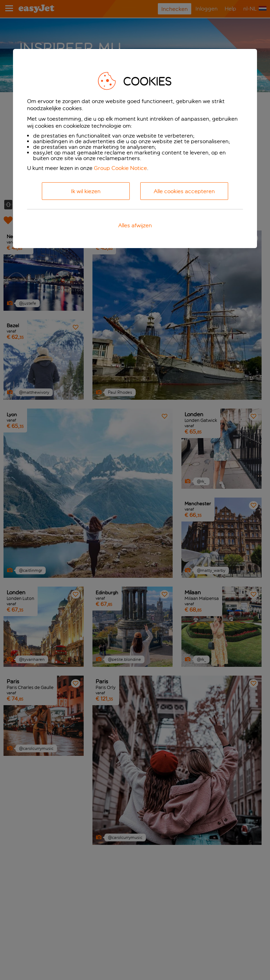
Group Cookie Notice (120, 168)
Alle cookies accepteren (184, 191)
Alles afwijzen (135, 225)
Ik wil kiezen (86, 191)
